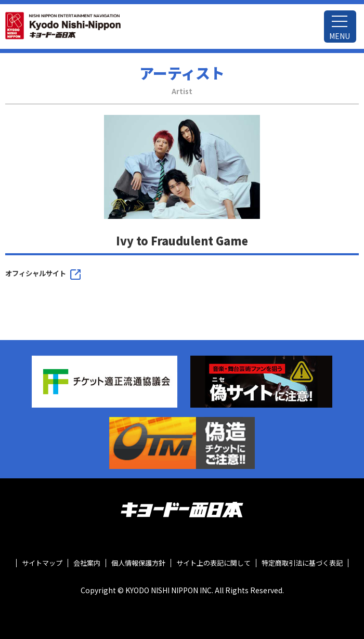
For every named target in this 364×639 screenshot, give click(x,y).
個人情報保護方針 (138, 563)
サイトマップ (42, 563)
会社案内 (87, 563)
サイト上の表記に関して (213, 563)
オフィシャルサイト (36, 273)
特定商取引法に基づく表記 (302, 563)
